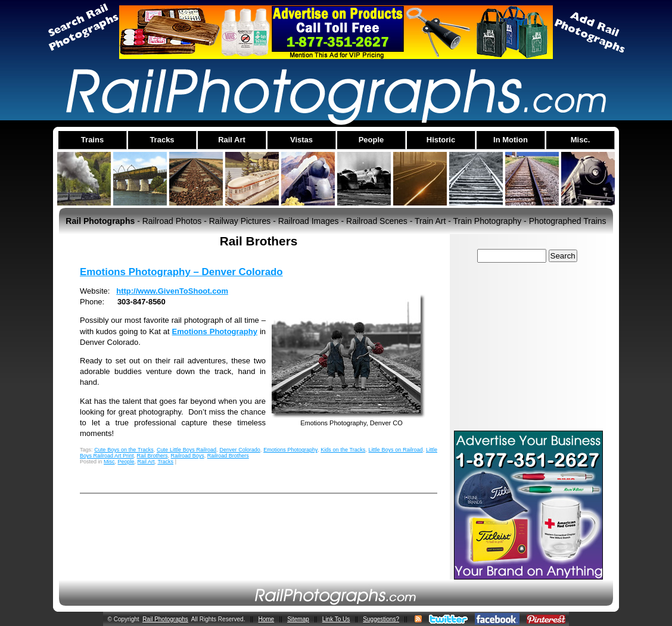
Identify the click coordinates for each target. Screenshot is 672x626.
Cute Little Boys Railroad (186, 450)
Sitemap (298, 619)
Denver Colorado (239, 450)
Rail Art (146, 462)
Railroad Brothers (228, 456)
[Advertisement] (528, 346)
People (126, 462)
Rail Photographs (165, 619)
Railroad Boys (188, 456)
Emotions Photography (215, 331)
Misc (109, 462)
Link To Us (336, 619)
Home (266, 619)
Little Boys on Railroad (396, 450)
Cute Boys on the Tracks (124, 450)
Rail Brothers (153, 456)
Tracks (165, 462)
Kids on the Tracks (343, 450)
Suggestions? (381, 619)
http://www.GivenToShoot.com (172, 291)
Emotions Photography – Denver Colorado (181, 272)
